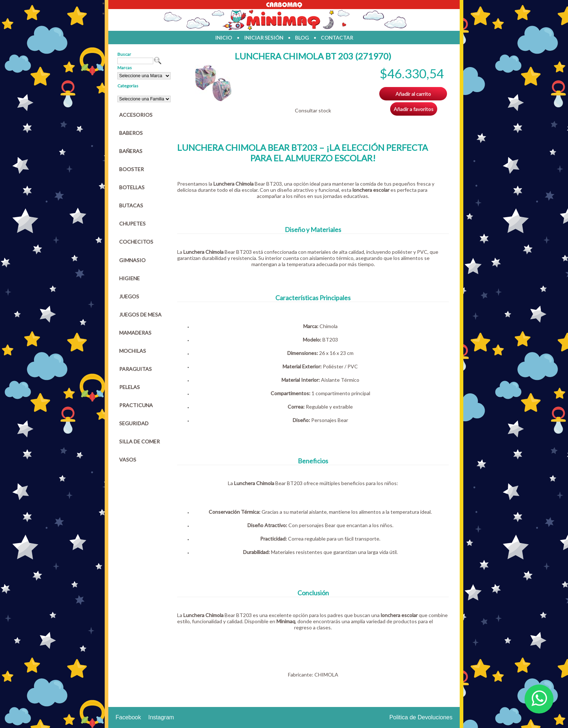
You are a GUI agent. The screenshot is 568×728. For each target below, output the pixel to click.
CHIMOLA (326, 675)
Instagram (161, 717)
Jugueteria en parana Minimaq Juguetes (284, 20)
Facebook (128, 717)
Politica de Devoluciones (421, 717)
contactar (337, 38)
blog (302, 38)
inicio (224, 38)
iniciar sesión (264, 38)
